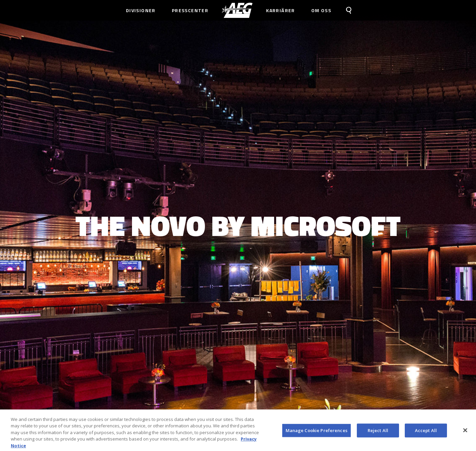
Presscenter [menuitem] (190, 10)
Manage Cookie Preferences (316, 432)
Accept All (426, 432)
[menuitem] (237, 10)
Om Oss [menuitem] (321, 10)
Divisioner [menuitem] (141, 10)
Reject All (378, 432)
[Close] (465, 432)
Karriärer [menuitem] (281, 10)
